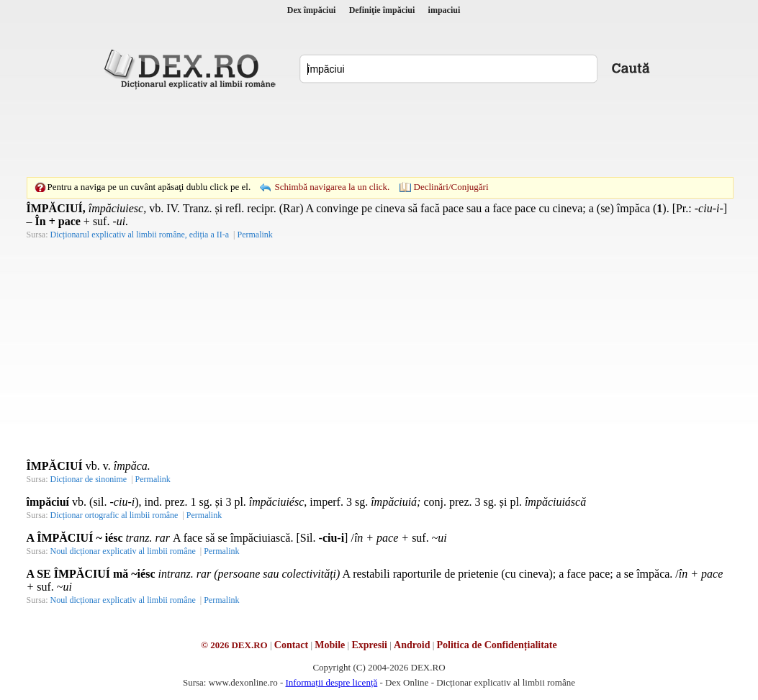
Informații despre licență (331, 682)
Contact (291, 645)
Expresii (369, 645)
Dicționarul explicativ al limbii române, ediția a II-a (140, 235)
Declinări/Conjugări (451, 187)
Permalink (254, 235)
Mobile (330, 645)
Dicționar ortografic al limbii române (114, 515)
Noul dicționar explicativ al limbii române (123, 551)
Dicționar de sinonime (89, 479)
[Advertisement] (379, 133)
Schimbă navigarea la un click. (332, 187)
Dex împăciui (312, 10)
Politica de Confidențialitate (497, 645)
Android (412, 645)
